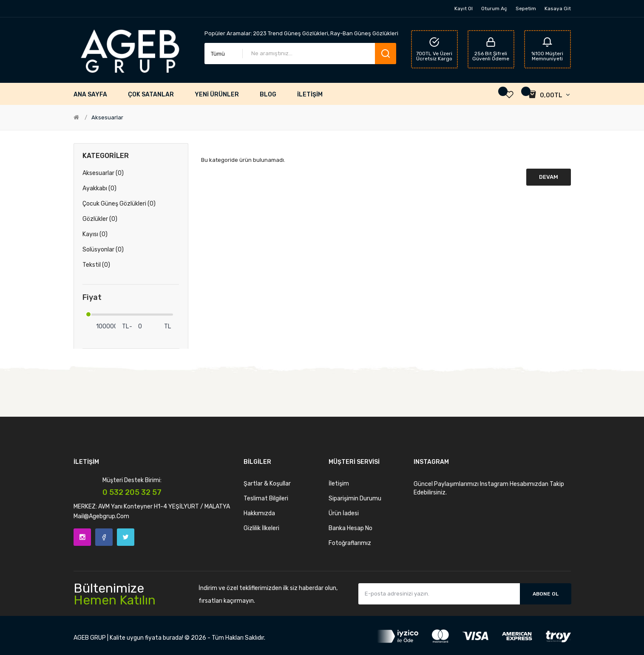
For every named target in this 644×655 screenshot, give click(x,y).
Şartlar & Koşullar (267, 484)
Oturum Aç (494, 8)
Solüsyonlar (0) (103, 250)
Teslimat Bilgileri (266, 498)
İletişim (339, 484)
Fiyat (92, 298)
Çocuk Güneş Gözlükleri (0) (119, 204)
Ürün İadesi (344, 513)
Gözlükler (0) (100, 219)
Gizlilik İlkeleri (261, 528)
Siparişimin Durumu (355, 498)
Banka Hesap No (350, 528)
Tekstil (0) (96, 265)
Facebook (104, 537)
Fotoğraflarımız (350, 543)
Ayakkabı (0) (99, 188)
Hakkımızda (259, 513)
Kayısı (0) (95, 234)
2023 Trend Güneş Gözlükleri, (291, 33)
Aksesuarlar (107, 117)
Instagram (82, 537)
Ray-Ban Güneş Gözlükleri (364, 33)
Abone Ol (546, 594)
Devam (549, 177)
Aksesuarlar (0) (103, 173)
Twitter (126, 537)
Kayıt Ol (464, 8)
